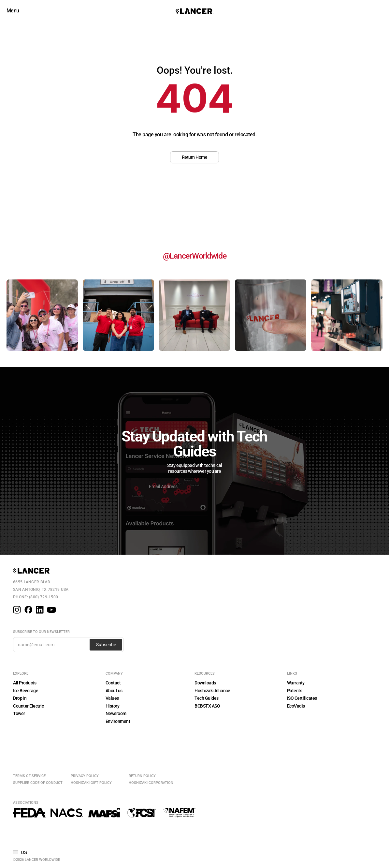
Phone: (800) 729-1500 (36, 597)
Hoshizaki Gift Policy (91, 783)
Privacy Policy (85, 776)
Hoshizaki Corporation (151, 783)
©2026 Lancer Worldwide (36, 860)
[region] (194, 103)
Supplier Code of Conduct (38, 783)
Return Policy (142, 776)
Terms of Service (29, 776)
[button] (20, 852)
